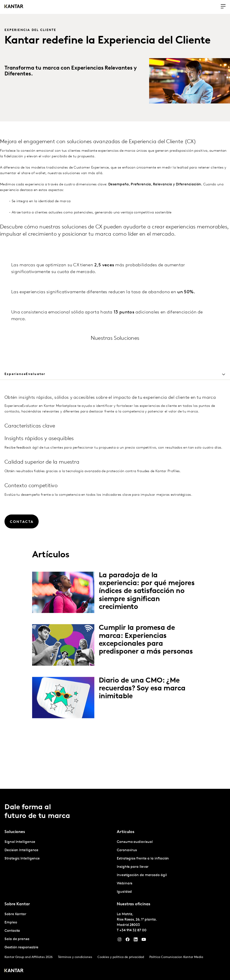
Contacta (12, 931)
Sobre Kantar (15, 914)
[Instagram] (119, 941)
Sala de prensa (17, 939)
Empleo (11, 923)
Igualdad (124, 892)
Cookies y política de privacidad (121, 957)
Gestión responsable (21, 947)
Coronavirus (127, 850)
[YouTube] (144, 941)
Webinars (125, 884)
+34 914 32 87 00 (133, 930)
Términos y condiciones (75, 957)
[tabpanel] (115, 595)
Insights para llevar (133, 867)
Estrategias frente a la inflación (143, 859)
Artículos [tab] (126, 832)
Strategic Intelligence (22, 859)
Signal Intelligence (20, 842)
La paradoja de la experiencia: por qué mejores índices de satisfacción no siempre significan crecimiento (147, 618)
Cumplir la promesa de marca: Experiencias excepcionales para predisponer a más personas (146, 666)
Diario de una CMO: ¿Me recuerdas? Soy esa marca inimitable (142, 715)
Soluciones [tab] (15, 832)
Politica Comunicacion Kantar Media (176, 957)
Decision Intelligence (21, 850)
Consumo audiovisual (135, 842)
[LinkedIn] (136, 941)
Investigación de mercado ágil (142, 875)
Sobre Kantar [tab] (17, 904)
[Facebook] (128, 941)
